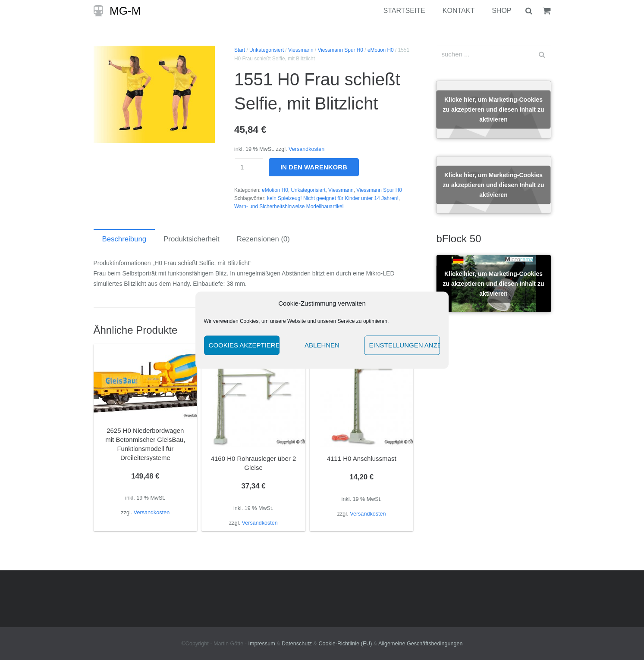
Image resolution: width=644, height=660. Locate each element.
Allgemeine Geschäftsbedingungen (420, 644)
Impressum (261, 644)
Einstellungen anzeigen (404, 345)
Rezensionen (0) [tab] (263, 239)
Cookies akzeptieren (244, 345)
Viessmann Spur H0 (340, 50)
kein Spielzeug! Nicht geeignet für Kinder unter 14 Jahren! (333, 198)
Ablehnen (322, 345)
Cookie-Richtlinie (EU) (346, 644)
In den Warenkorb (314, 167)
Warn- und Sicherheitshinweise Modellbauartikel (289, 206)
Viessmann (301, 50)
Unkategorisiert (267, 50)
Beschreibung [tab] (124, 239)
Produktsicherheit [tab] (192, 239)
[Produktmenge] (249, 167)
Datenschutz (297, 644)
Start (240, 50)
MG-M (125, 11)
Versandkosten (306, 149)
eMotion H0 (381, 50)
